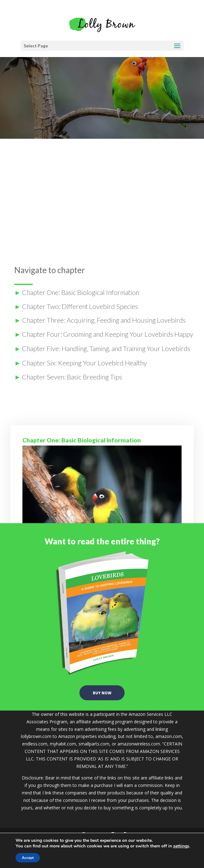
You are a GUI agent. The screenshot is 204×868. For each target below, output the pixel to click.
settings (181, 846)
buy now (102, 696)
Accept (28, 858)
